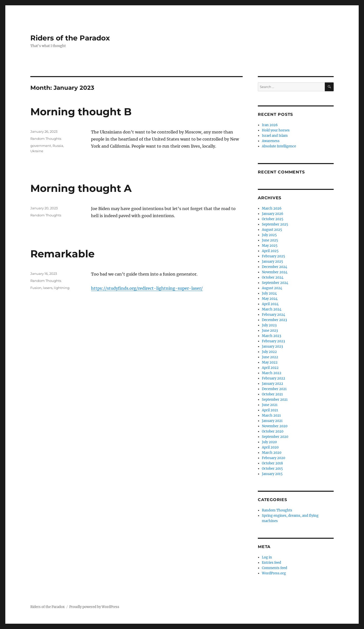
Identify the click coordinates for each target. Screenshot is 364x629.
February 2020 (274, 458)
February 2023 (273, 341)
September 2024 (275, 283)
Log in (267, 557)
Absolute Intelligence (279, 146)
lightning (62, 288)
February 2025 (274, 256)
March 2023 (271, 336)
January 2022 (272, 384)
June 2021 (270, 405)
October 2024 (273, 277)
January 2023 (272, 346)
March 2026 (272, 208)
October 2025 (273, 219)
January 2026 (273, 214)
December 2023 (274, 320)
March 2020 (272, 453)
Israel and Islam (275, 136)
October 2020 (273, 431)
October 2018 (272, 463)
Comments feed (275, 568)
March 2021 (271, 415)
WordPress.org (274, 573)
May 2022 (270, 362)
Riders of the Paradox (70, 38)
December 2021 (274, 389)
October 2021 (272, 394)
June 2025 (270, 240)
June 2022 (270, 357)
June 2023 (270, 331)
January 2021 (272, 421)
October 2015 (272, 469)
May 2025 (270, 246)
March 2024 (272, 309)
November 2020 (275, 426)
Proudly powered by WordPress (94, 607)
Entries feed (271, 563)
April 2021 (270, 410)
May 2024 (270, 299)
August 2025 (272, 230)
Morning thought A (81, 188)
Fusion (36, 288)
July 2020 (269, 442)
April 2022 (270, 368)
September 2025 (275, 224)
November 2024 (275, 272)
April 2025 (270, 251)
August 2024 (272, 288)
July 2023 (269, 325)
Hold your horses (276, 130)
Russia (58, 146)
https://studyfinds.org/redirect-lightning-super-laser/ (147, 288)
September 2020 (275, 437)
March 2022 (272, 373)
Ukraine (37, 151)
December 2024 (275, 267)
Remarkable (62, 254)
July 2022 (269, 352)
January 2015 (272, 474)
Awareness (271, 141)
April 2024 (270, 304)
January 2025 (272, 262)
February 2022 (274, 378)
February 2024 (274, 315)
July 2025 (269, 235)
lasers (48, 288)
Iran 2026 (270, 125)
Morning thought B (81, 112)
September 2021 (275, 400)
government (41, 146)
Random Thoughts (46, 139)
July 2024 (269, 293)
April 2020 (270, 447)
